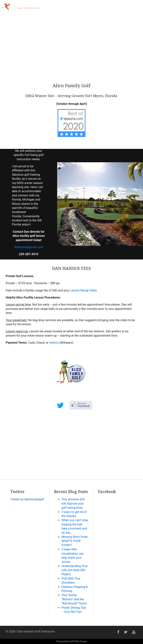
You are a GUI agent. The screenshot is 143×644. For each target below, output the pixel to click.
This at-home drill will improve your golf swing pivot (73, 503)
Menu (132, 6)
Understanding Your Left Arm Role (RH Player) (74, 570)
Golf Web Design (78, 641)
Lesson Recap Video (84, 290)
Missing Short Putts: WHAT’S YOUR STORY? (75, 541)
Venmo (54, 343)
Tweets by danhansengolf (27, 499)
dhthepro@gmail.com (29, 247)
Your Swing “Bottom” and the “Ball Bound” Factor (74, 599)
